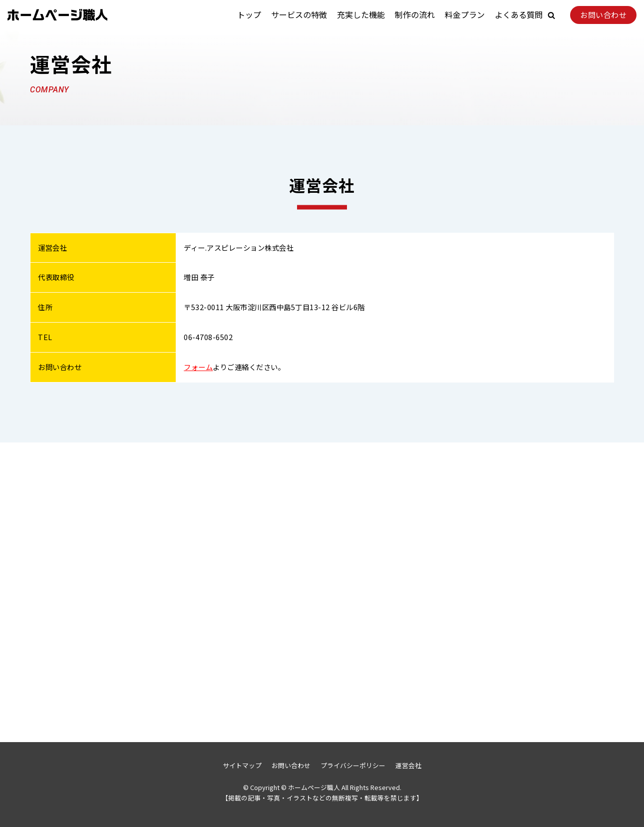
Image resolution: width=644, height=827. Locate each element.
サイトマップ (242, 765)
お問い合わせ (603, 15)
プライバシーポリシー (353, 765)
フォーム (198, 367)
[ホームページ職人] (57, 15)
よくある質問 (519, 14)
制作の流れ (415, 14)
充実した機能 (361, 14)
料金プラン (465, 14)
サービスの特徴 (299, 14)
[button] (551, 15)
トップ (249, 14)
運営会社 (408, 765)
